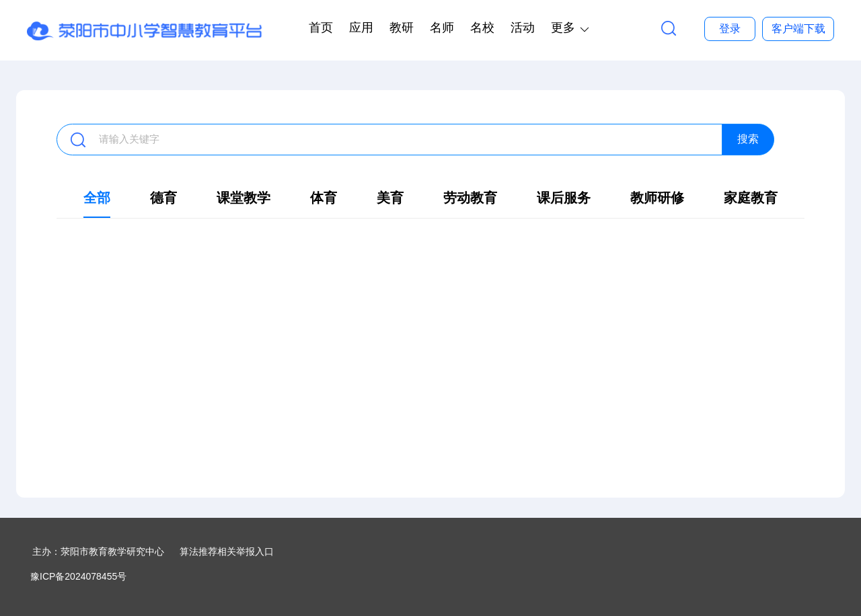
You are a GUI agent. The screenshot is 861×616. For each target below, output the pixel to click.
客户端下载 (798, 29)
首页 (321, 28)
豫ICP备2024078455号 (78, 576)
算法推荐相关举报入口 (227, 551)
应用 (361, 28)
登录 (730, 29)
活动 (523, 28)
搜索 (748, 139)
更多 (563, 28)
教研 (402, 28)
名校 (482, 28)
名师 (442, 28)
